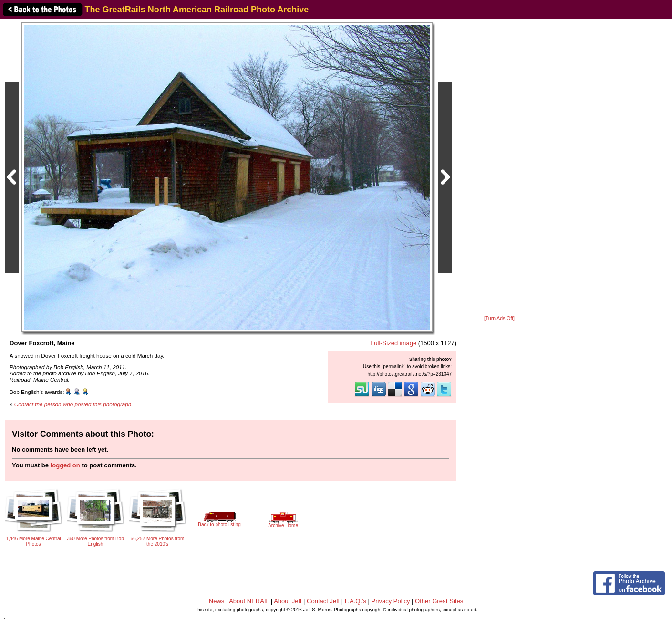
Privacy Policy (391, 601)
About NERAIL (249, 601)
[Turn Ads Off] (499, 318)
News (217, 601)
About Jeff (288, 601)
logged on (65, 465)
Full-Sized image (393, 343)
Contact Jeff (323, 601)
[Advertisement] (499, 168)
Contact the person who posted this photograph (73, 404)
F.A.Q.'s (356, 601)
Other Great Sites (439, 601)
